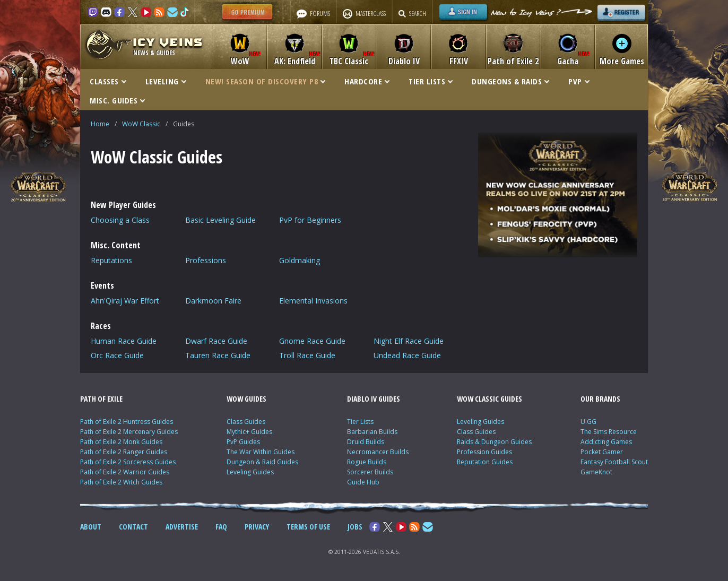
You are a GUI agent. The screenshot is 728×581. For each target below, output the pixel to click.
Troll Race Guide (307, 355)
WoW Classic (141, 124)
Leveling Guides (250, 472)
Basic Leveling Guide (220, 220)
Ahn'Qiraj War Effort (125, 301)
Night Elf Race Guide (409, 341)
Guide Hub (363, 482)
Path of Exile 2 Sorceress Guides (128, 462)
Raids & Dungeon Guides (494, 442)
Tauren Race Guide (218, 355)
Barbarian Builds (372, 432)
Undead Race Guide (407, 355)
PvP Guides (243, 442)
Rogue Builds (367, 462)
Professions (206, 260)
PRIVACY (257, 527)
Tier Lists (360, 422)
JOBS (355, 527)
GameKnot (596, 472)
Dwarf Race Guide (216, 341)
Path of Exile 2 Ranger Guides (124, 452)
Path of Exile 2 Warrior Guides (125, 472)
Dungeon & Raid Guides (262, 462)
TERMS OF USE (308, 527)
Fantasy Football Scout (614, 462)
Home (100, 124)
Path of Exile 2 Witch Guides (121, 482)
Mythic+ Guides (249, 432)
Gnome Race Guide (312, 341)
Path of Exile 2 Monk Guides (121, 442)
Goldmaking (300, 260)
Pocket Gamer (602, 452)
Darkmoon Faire (213, 301)
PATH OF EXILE (101, 399)
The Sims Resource (609, 432)
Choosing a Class (120, 220)
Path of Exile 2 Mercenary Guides (129, 432)
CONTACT (133, 527)
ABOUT (91, 527)
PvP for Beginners (310, 220)
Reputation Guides (485, 462)
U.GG (588, 422)
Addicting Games (606, 442)
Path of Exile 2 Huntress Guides (127, 422)
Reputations (111, 260)
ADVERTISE (182, 527)
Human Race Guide (124, 341)
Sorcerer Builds (370, 472)
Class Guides (246, 422)
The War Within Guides (261, 452)
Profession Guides (484, 452)
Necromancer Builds (378, 452)
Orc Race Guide (117, 355)
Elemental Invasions (313, 301)
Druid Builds (366, 442)
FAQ (221, 527)
